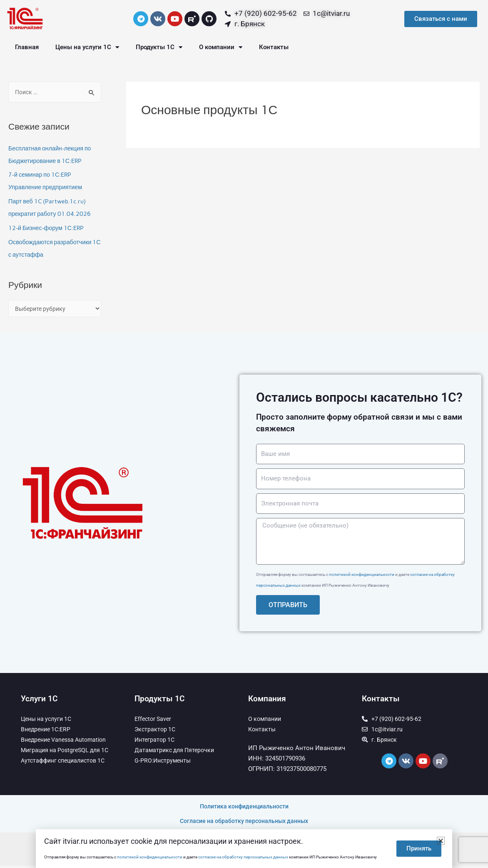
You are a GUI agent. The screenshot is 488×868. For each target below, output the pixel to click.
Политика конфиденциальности (244, 808)
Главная (27, 47)
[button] (441, 841)
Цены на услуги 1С (87, 47)
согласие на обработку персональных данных (243, 857)
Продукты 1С (159, 47)
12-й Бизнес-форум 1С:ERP (48, 229)
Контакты (274, 47)
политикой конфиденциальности (362, 577)
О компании (221, 47)
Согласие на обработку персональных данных (244, 823)
